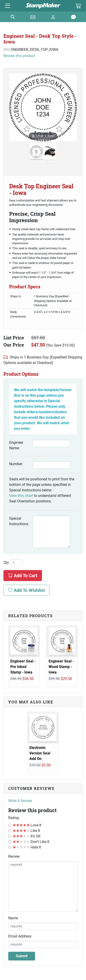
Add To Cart (23, 576)
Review (14, 856)
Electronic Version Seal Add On (40, 753)
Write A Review (20, 801)
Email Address (20, 936)
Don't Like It (31, 842)
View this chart (21, 496)
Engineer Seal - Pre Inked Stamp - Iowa (23, 667)
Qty (6, 563)
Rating (14, 818)
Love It (27, 825)
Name (13, 918)
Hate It (27, 847)
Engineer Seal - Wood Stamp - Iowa (61, 667)
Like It (26, 831)
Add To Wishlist (26, 590)
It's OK (27, 836)
